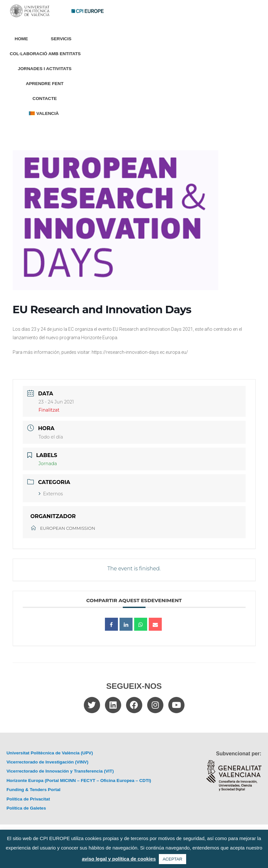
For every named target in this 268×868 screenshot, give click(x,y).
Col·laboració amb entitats (45, 54)
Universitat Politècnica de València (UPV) (50, 753)
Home (21, 39)
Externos (51, 494)
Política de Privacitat (28, 799)
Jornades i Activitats (45, 69)
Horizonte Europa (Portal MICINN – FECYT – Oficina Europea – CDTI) (79, 781)
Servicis (63, 39)
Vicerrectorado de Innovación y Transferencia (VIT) (60, 771)
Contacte (45, 99)
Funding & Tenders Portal (33, 790)
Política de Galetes (26, 808)
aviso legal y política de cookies (119, 859)
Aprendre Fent (45, 84)
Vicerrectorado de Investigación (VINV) (47, 762)
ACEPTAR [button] (172, 859)
